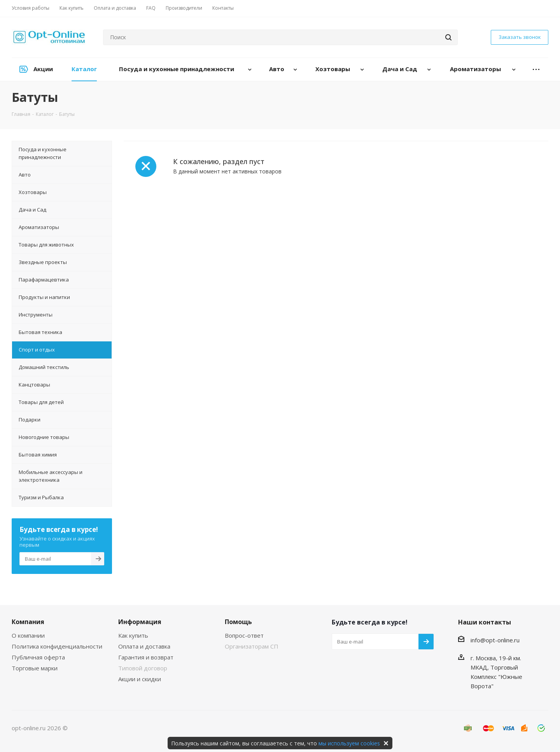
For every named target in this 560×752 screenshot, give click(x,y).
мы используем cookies (349, 743)
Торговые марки (35, 668)
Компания (28, 622)
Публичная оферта (38, 657)
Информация (140, 622)
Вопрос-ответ (244, 635)
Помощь (238, 622)
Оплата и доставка (144, 646)
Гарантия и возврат (146, 657)
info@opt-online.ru (495, 640)
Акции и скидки (140, 679)
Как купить (133, 635)
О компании (28, 635)
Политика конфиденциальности (57, 646)
